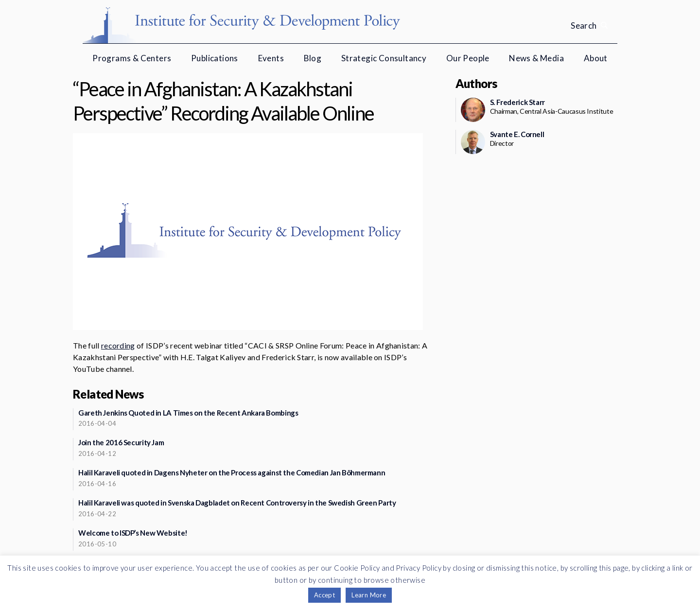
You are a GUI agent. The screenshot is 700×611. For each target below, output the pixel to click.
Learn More (369, 595)
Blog (313, 58)
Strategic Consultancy (384, 58)
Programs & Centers (132, 58)
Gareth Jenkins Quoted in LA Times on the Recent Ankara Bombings (188, 413)
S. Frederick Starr (517, 102)
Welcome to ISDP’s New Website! (133, 533)
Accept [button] (324, 595)
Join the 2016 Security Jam (121, 442)
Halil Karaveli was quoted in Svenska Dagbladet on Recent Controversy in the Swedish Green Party (237, 503)
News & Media (536, 58)
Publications (215, 58)
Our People (468, 58)
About (596, 58)
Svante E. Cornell (517, 134)
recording (118, 345)
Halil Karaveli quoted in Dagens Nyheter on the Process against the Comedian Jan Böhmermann (232, 472)
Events (271, 58)
